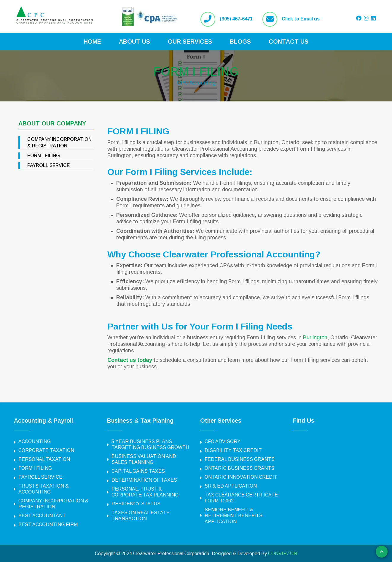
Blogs (240, 42)
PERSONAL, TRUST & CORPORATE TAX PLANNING (145, 492)
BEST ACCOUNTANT (42, 516)
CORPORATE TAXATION (46, 450)
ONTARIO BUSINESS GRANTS (239, 468)
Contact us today (130, 360)
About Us (134, 42)
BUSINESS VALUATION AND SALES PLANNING (144, 459)
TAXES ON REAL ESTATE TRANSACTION (141, 516)
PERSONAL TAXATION (44, 459)
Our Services (190, 42)
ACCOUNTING (35, 441)
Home (92, 42)
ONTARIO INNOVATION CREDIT (241, 477)
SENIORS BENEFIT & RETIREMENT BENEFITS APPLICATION (234, 516)
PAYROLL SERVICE (48, 165)
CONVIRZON (283, 554)
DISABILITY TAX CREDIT (233, 450)
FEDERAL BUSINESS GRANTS (240, 459)
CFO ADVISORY (223, 441)
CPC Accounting (196, 82)
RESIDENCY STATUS (136, 504)
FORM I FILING (196, 71)
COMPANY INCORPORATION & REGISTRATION (53, 504)
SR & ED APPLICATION (231, 486)
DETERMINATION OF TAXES (144, 480)
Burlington (315, 337)
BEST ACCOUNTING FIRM (48, 524)
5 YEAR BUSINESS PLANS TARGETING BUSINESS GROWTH (150, 444)
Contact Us (289, 42)
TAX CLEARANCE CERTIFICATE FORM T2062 (241, 498)
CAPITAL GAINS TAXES (138, 471)
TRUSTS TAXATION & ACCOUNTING (43, 489)
